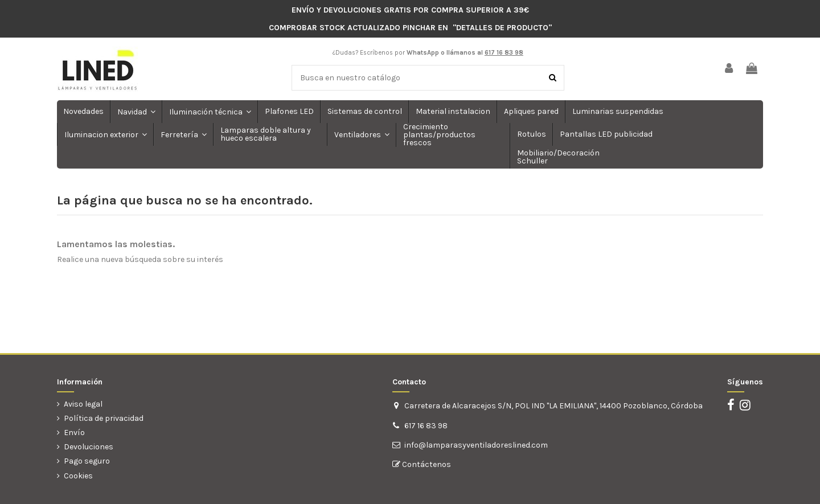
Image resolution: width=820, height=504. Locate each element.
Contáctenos (426, 464)
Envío (74, 433)
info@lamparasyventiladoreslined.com (476, 445)
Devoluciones (89, 447)
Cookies (78, 476)
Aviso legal (83, 404)
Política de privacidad (104, 418)
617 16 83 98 (426, 426)
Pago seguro (87, 461)
